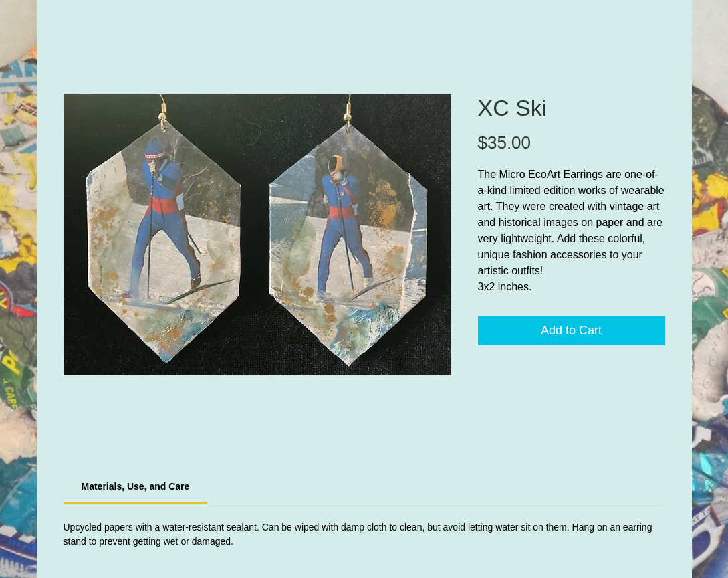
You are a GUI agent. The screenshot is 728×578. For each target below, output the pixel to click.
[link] (136, 486)
